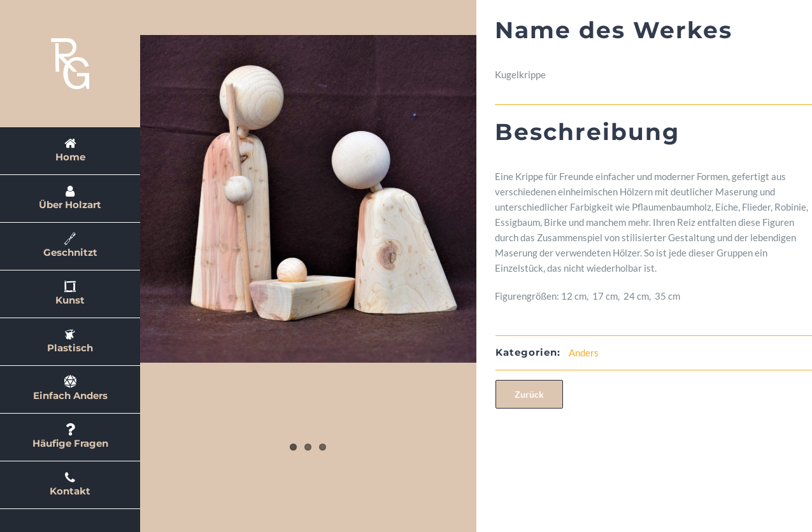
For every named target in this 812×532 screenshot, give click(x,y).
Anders (644, 353)
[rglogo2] (70, 43)
